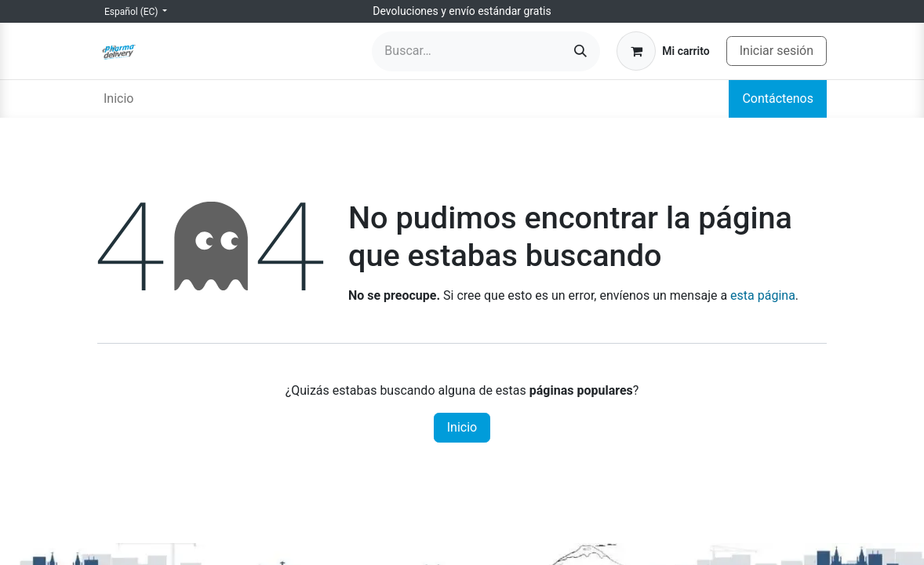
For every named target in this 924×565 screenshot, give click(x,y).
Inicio (462, 427)
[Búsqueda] (580, 51)
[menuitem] (118, 99)
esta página (763, 295)
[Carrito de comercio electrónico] (663, 51)
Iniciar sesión (777, 51)
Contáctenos (778, 98)
